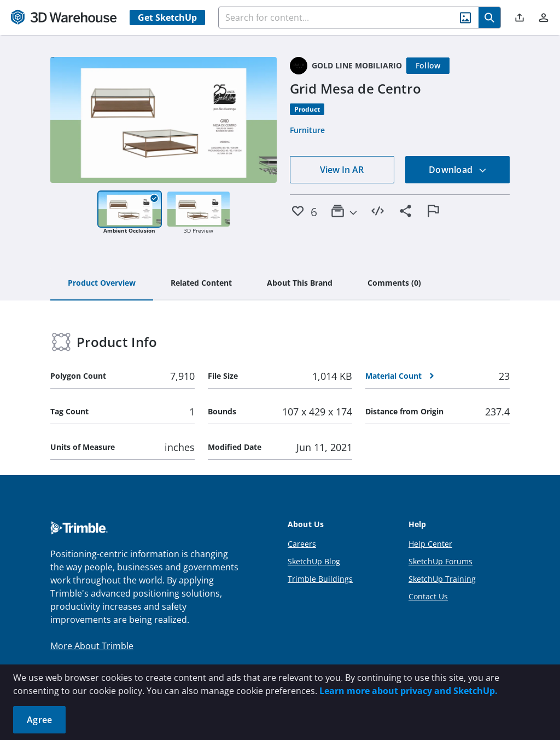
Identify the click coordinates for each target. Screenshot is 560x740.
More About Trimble (92, 646)
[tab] (102, 284)
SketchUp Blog (314, 561)
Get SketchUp (167, 18)
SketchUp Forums (441, 561)
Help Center (430, 544)
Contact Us (428, 596)
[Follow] (428, 66)
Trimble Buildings (320, 579)
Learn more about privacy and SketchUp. (409, 691)
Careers (302, 544)
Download (458, 170)
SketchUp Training (442, 579)
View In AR (342, 170)
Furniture (307, 130)
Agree (39, 720)
